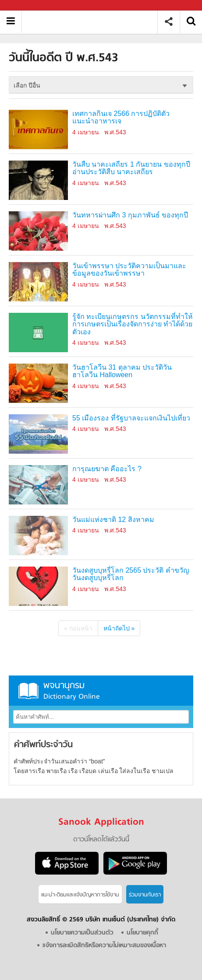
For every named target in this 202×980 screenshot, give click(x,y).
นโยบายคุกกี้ (142, 933)
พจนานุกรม (101, 691)
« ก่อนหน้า (78, 628)
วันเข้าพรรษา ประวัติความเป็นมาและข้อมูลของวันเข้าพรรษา (129, 270)
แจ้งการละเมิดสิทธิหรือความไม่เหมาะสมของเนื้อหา (104, 946)
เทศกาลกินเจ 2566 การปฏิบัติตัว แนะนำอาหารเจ (121, 117)
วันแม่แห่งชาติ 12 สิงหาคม (113, 520)
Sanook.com (26, 5)
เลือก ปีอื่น (27, 85)
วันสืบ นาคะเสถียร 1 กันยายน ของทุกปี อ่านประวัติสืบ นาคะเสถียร (131, 168)
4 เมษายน (86, 132)
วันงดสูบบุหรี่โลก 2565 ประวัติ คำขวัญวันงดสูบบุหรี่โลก (131, 574)
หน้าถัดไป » (119, 628)
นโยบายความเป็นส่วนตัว (82, 933)
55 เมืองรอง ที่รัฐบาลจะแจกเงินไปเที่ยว (131, 418)
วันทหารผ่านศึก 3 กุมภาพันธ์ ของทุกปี (130, 215)
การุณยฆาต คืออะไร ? (107, 469)
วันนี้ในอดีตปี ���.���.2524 (93, 22)
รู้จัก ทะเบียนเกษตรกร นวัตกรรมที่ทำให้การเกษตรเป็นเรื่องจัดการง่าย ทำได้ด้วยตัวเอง (133, 324)
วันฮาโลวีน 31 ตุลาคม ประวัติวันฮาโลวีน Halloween (122, 371)
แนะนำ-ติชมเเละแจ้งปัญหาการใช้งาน (80, 895)
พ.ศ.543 (115, 132)
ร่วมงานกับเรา (145, 895)
